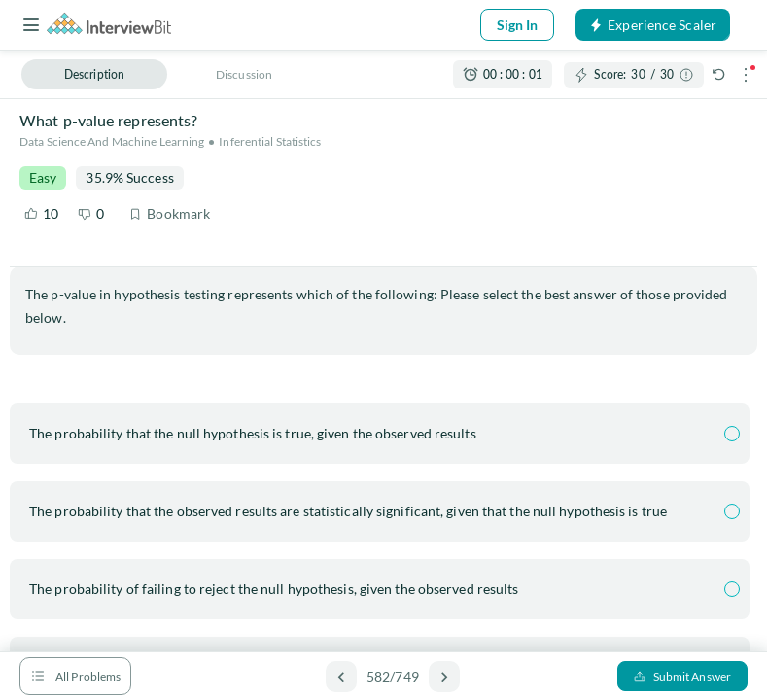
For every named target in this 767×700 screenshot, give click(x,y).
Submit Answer (682, 676)
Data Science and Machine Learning (112, 141)
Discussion (244, 74)
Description (94, 74)
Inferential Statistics (270, 141)
